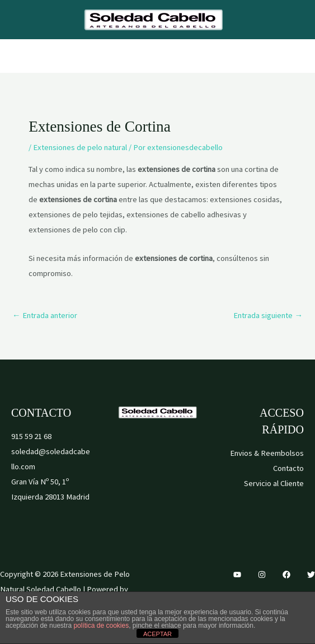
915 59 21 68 (31, 436)
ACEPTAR (157, 634)
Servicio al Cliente (274, 483)
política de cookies (101, 626)
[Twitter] (311, 575)
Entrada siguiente (268, 315)
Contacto (288, 468)
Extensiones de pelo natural (80, 147)
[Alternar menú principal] (157, 56)
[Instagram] (262, 575)
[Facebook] (286, 575)
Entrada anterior (45, 315)
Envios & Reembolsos (267, 453)
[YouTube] (237, 575)
